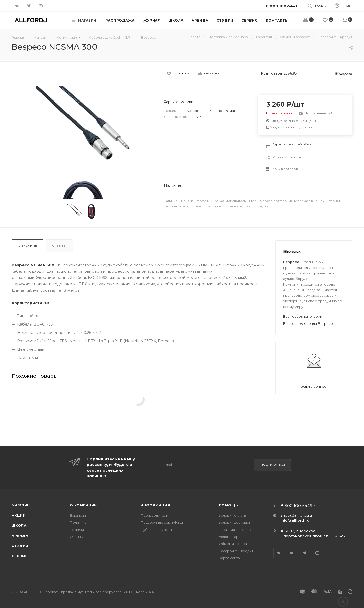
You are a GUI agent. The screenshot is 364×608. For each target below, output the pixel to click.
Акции (19, 515)
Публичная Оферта (157, 530)
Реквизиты (79, 530)
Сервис (20, 556)
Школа (19, 525)
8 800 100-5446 (296, 506)
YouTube (317, 553)
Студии (20, 546)
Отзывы (59, 246)
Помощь (229, 505)
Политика (78, 522)
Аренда (20, 536)
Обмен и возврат (234, 544)
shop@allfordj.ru (296, 515)
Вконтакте (279, 553)
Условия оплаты (233, 515)
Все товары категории (303, 316)
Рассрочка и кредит (236, 551)
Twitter (292, 553)
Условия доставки (234, 522)
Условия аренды (233, 537)
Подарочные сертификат (163, 522)
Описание (27, 246)
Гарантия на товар (235, 530)
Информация (155, 505)
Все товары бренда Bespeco (308, 323)
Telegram (304, 553)
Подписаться (273, 465)
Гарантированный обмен (293, 144)
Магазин (21, 505)
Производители (154, 515)
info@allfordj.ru (295, 520)
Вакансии (78, 515)
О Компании (83, 505)
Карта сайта (229, 558)
